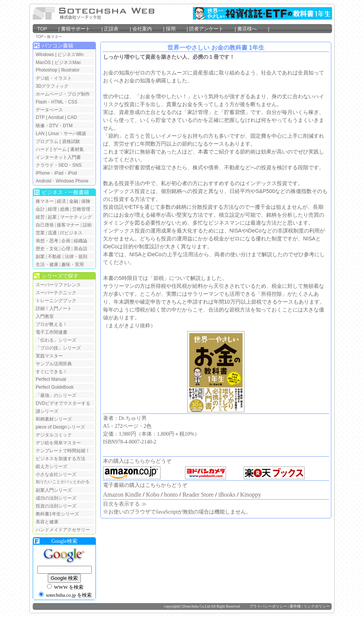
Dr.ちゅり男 (133, 418)
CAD (72, 117)
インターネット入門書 (58, 157)
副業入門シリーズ (54, 490)
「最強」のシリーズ (56, 395)
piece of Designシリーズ (60, 427)
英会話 (80, 249)
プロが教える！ (52, 324)
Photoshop (47, 70)
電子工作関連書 (52, 332)
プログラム (47, 141)
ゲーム (60, 149)
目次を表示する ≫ (125, 504)
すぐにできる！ (52, 372)
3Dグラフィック (52, 86)
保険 (86, 201)
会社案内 (147, 29)
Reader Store (198, 495)
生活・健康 (47, 264)
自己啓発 (45, 225)
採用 (176, 29)
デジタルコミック (54, 435)
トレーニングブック (56, 301)
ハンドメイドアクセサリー (63, 530)
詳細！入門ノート (54, 308)
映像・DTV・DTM (54, 126)
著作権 (295, 606)
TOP (47, 29)
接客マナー (68, 225)
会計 (40, 209)
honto (171, 495)
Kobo (153, 495)
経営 (40, 217)
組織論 (80, 241)
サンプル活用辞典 (54, 364)
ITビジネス (71, 233)
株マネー (55, 37)
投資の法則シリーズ (56, 506)
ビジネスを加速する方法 (61, 459)
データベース (49, 110)
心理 (66, 249)
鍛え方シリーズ (52, 467)
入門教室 (45, 316)
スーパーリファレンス (58, 285)
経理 (52, 209)
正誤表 (116, 29)
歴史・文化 (47, 249)
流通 (52, 233)
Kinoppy (250, 495)
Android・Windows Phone (62, 181)
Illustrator (70, 70)
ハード (42, 149)
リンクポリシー (317, 606)
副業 (40, 257)
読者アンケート (211, 29)
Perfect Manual (51, 379)
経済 (61, 201)
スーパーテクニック (56, 293)
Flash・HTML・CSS (57, 102)
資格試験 (71, 141)
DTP (40, 117)
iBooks (227, 495)
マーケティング (76, 217)
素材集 (77, 149)
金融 (74, 201)
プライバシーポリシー (268, 606)
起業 (52, 217)
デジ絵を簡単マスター (58, 443)
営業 (40, 233)
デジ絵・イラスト (54, 78)
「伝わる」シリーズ (56, 340)
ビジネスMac (68, 62)
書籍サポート (80, 29)
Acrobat (56, 117)
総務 (65, 209)
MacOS (43, 62)
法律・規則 (76, 257)
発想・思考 (47, 241)
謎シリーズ (47, 411)
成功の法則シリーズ (56, 498)
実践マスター (49, 356)
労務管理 (81, 209)
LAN (40, 134)
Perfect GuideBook (55, 387)
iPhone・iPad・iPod (56, 173)
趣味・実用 (73, 264)
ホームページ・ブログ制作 (63, 94)
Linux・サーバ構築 (67, 134)
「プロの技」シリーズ (58, 348)
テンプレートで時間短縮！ (63, 451)
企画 (66, 241)
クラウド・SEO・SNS (59, 165)
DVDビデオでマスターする (63, 403)
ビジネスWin (71, 55)
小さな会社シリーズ (56, 474)
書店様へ (252, 29)
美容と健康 (47, 522)
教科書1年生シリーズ (57, 514)
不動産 (55, 257)
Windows (45, 55)
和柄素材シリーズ (54, 419)
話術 (87, 225)
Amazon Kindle (122, 495)
